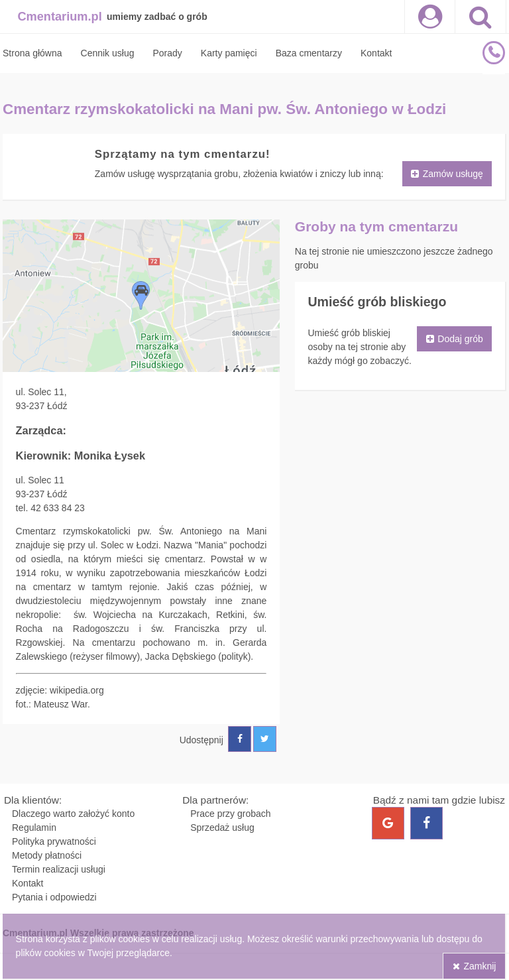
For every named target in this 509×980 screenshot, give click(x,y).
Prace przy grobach (230, 814)
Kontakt (28, 883)
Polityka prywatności (54, 841)
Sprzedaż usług (222, 827)
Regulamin (34, 827)
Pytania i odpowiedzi (54, 897)
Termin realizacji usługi (59, 869)
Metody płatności (47, 855)
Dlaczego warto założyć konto (73, 814)
